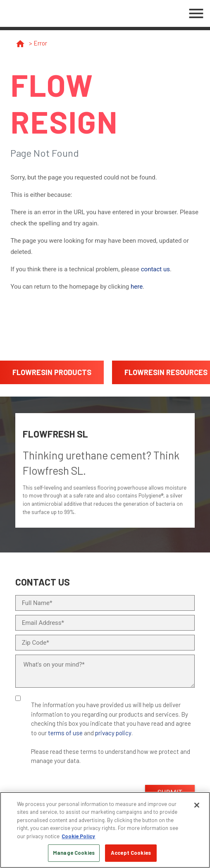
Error (40, 43)
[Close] (197, 805)
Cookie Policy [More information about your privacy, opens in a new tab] (78, 836)
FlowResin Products (52, 372)
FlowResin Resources (166, 372)
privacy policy (113, 733)
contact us (155, 269)
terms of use (65, 733)
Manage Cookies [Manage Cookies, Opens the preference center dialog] (74, 853)
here (137, 287)
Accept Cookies (131, 853)
